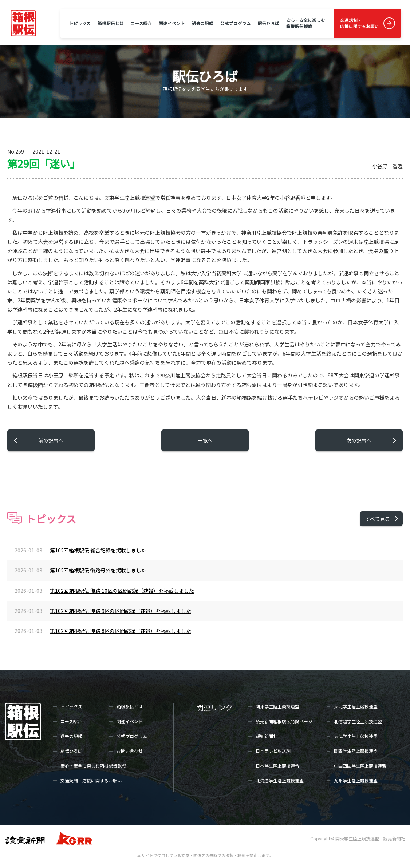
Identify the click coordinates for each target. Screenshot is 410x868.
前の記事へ (51, 440)
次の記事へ (359, 440)
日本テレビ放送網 (273, 751)
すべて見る (378, 519)
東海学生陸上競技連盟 (356, 736)
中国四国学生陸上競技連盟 (360, 766)
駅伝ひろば (269, 23)
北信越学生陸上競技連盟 (358, 721)
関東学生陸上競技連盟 (277, 706)
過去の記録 (203, 23)
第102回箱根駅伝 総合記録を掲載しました (98, 550)
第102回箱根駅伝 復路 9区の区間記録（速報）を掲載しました (121, 611)
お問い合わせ (130, 751)
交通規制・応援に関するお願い (360, 23)
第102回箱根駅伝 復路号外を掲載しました (98, 570)
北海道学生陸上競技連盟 (280, 780)
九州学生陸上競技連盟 (356, 780)
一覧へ (205, 440)
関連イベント (172, 23)
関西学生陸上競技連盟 (356, 751)
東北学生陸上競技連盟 (356, 706)
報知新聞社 (267, 736)
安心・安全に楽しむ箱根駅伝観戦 (306, 23)
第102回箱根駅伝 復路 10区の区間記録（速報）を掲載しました (122, 591)
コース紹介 (141, 23)
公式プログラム (235, 23)
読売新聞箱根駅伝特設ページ (284, 721)
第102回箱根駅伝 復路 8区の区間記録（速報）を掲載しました (121, 631)
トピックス (80, 23)
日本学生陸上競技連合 (277, 766)
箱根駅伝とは (111, 23)
